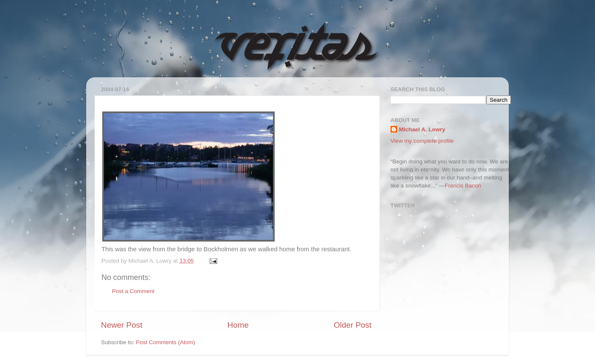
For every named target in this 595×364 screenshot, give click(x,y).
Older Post (353, 325)
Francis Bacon (463, 186)
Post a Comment (133, 291)
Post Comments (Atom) (166, 342)
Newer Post (122, 325)
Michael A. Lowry (422, 129)
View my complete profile (422, 141)
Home (238, 325)
